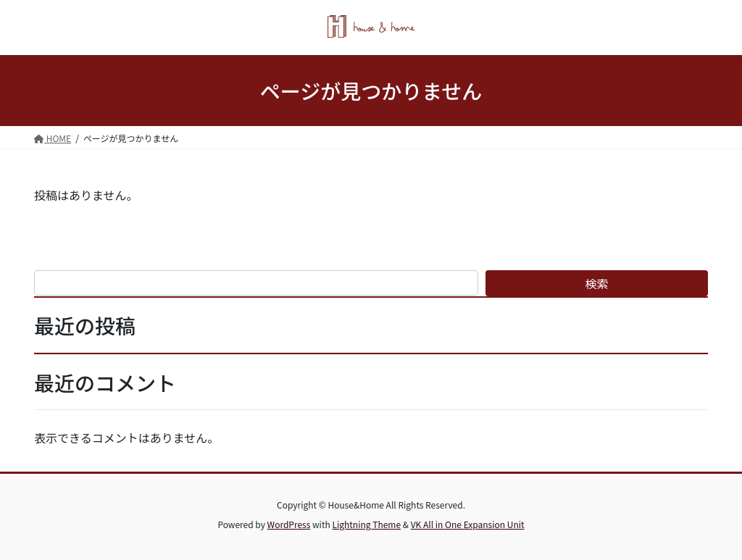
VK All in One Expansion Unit (468, 524)
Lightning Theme (366, 524)
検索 (597, 283)
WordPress (289, 524)
